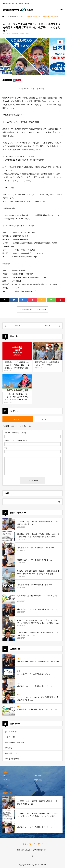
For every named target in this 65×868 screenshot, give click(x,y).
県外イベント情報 (12, 759)
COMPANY (6, 780)
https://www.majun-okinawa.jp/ (25, 257)
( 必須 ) (15, 433)
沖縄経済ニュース (12, 753)
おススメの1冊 (11, 732)
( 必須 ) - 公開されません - (16, 440)
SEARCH (62, 3)
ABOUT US (38, 776)
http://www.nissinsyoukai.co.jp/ (24, 291)
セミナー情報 (10, 737)
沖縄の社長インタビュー (15, 742)
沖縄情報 (15, 34)
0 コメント (18, 419)
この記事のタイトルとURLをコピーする (32, 89)
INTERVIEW (38, 780)
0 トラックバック (48, 419)
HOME (5, 776)
